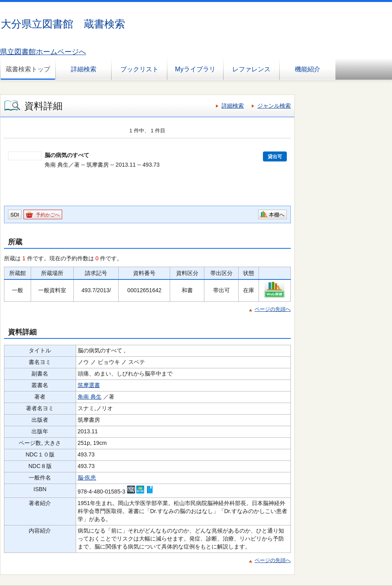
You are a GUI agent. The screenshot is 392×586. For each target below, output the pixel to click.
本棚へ (277, 215)
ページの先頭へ (273, 309)
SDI (15, 215)
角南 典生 (90, 397)
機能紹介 (308, 69)
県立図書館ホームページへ (43, 52)
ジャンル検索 (274, 106)
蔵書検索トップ (28, 69)
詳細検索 (84, 69)
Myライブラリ (195, 69)
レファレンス (251, 69)
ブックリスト (139, 69)
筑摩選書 (89, 385)
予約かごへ (48, 215)
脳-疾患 (87, 478)
